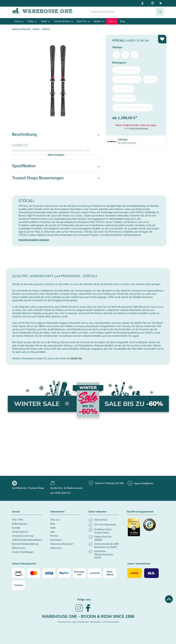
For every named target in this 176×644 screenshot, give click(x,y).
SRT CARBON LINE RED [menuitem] (127, 79)
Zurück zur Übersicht (21, 29)
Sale (112, 21)
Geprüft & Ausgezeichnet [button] (140, 512)
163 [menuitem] (125, 55)
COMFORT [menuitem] (150, 79)
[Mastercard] (34, 573)
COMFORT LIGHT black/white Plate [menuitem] (133, 107)
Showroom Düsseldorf (62, 544)
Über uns (55, 520)
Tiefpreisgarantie (71, 3)
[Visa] (49, 573)
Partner (54, 536)
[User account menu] (143, 3)
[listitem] (104, 520)
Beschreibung (24, 134)
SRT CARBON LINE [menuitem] (124, 98)
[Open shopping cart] (160, 3)
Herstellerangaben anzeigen (34, 240)
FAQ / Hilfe (18, 520)
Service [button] (16, 512)
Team (53, 528)
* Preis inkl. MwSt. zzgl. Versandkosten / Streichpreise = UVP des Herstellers (88, 622)
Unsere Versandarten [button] (139, 564)
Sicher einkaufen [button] (97, 512)
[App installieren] (140, 483)
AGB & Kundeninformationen (27, 540)
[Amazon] (18, 573)
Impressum (56, 548)
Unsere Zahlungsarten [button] (24, 564)
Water (32, 21)
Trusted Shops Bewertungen (38, 178)
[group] (31, 486)
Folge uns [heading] (84, 599)
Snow (19, 21)
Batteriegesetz (20, 524)
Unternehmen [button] (57, 512)
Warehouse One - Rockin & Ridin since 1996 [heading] (88, 616)
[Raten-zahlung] (110, 573)
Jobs (52, 532)
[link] (79, 611)
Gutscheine (56, 540)
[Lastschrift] (94, 573)
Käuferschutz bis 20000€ (99, 3)
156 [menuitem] (116, 55)
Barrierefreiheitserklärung (25, 544)
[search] (122, 11)
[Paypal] (64, 573)
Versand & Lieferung (23, 536)
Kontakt (16, 528)
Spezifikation (24, 166)
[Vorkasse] (18, 585)
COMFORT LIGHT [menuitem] (123, 89)
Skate (45, 21)
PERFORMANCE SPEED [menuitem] (126, 70)
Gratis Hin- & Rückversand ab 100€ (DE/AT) (35, 3)
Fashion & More (63, 21)
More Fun (83, 21)
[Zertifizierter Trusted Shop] (134, 529)
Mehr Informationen (139, 128)
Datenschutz (19, 548)
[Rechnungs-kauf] (79, 573)
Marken (99, 21)
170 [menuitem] (135, 55)
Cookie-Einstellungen (23, 552)
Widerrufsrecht (20, 532)
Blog (122, 21)
